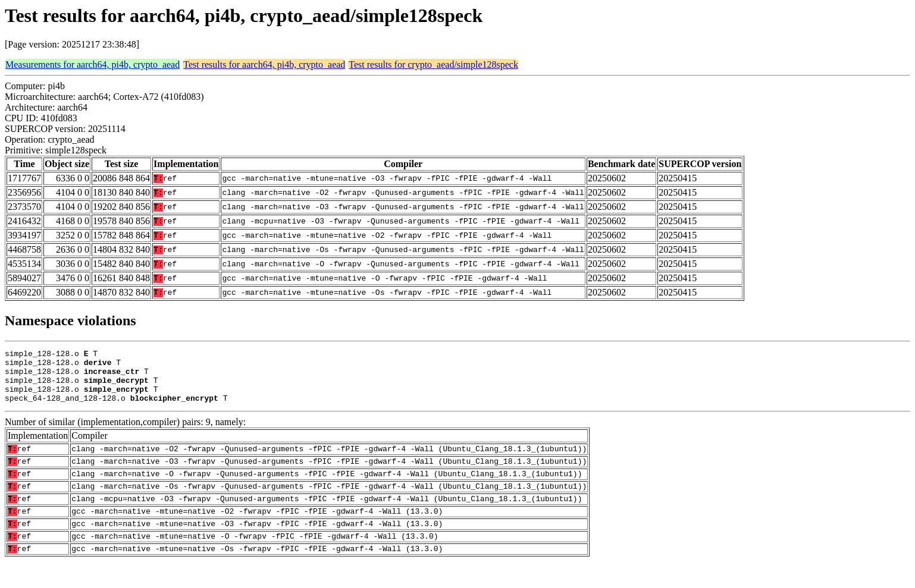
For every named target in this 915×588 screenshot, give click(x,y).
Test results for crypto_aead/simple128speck (433, 65)
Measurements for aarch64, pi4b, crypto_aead (93, 65)
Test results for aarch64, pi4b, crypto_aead (264, 65)
